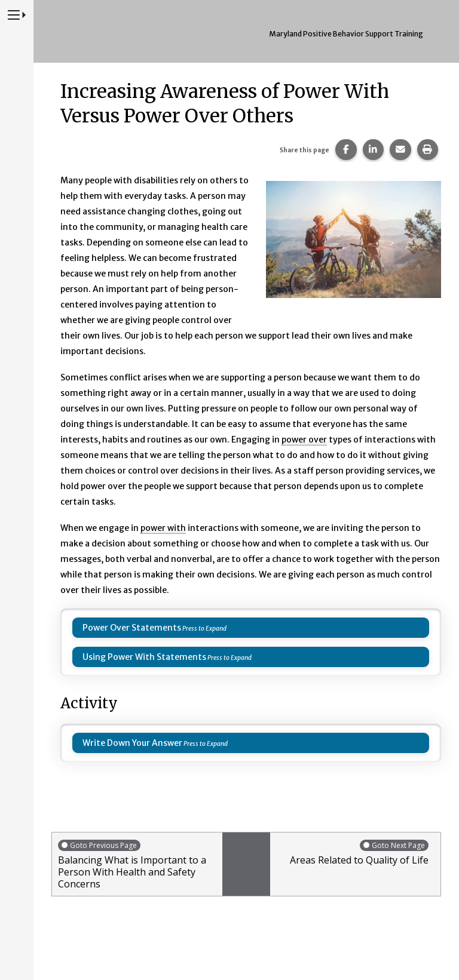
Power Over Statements (132, 628)
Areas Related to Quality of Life (352, 852)
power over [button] (304, 440)
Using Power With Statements (144, 657)
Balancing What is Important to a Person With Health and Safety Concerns (137, 864)
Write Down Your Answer (132, 743)
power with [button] (163, 528)
